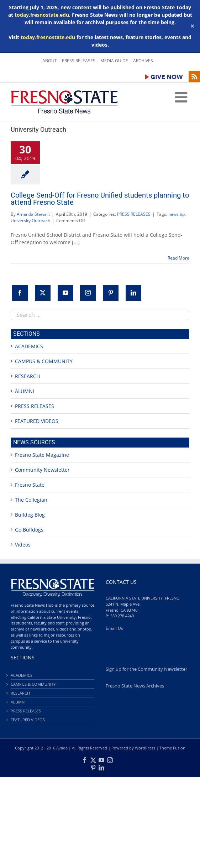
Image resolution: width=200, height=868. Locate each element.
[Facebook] (20, 293)
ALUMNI (25, 391)
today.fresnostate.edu (42, 15)
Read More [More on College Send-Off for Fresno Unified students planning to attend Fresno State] (178, 258)
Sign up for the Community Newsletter (146, 669)
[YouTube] (65, 293)
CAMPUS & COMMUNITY (44, 361)
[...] (76, 242)
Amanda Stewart (33, 214)
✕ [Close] (192, 26)
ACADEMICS (29, 346)
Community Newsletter (42, 470)
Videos (23, 545)
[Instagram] (88, 293)
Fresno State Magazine (42, 455)
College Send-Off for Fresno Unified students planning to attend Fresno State (100, 199)
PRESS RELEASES (134, 214)
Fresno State (30, 485)
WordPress (145, 748)
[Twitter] (43, 293)
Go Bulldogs (29, 530)
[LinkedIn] (133, 293)
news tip (177, 214)
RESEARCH (27, 376)
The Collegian (31, 500)
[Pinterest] (111, 293)
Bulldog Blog (30, 515)
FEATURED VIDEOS (37, 421)
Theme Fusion (172, 748)
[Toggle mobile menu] (182, 97)
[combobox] (100, 315)
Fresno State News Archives (135, 686)
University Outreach (30, 221)
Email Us (114, 628)
